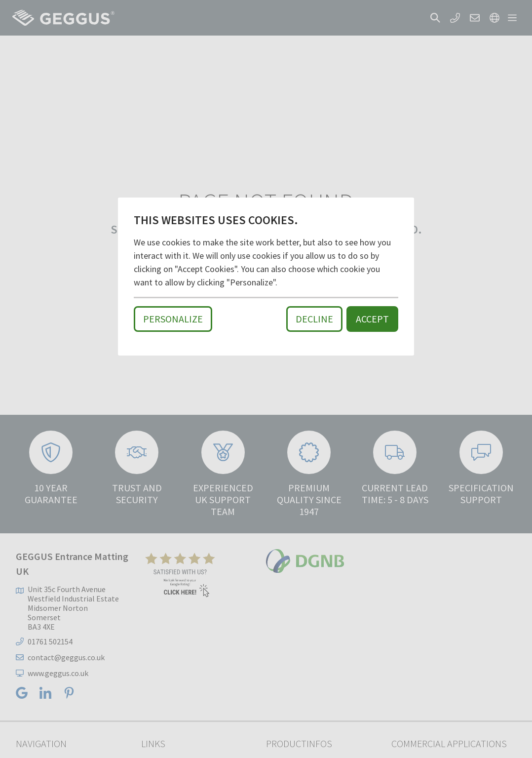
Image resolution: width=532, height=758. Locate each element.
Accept (372, 319)
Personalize (173, 319)
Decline (314, 319)
